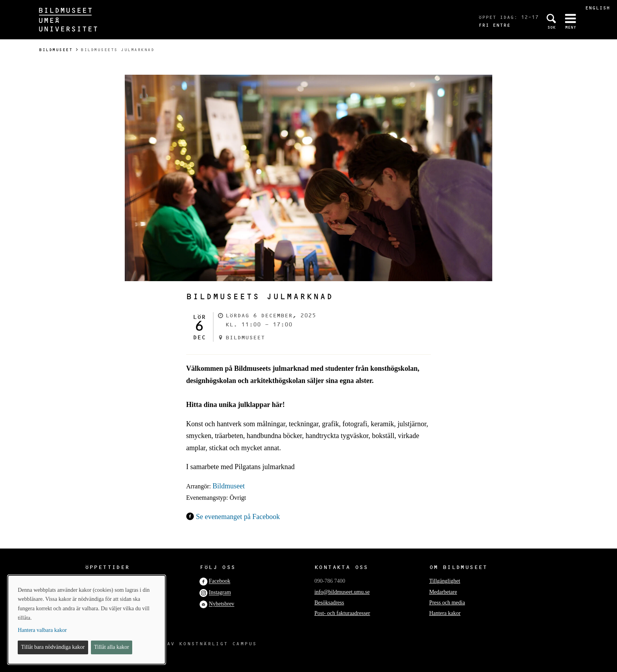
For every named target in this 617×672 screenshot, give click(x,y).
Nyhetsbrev (222, 604)
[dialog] (87, 620)
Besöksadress (329, 603)
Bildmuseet (56, 50)
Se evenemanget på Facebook (238, 517)
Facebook (220, 581)
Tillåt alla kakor (112, 647)
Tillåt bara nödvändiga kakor (53, 647)
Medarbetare (443, 592)
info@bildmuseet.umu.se (342, 592)
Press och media (447, 603)
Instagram (220, 593)
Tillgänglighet (445, 581)
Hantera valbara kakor (42, 630)
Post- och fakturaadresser (342, 613)
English (598, 8)
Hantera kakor (445, 613)
